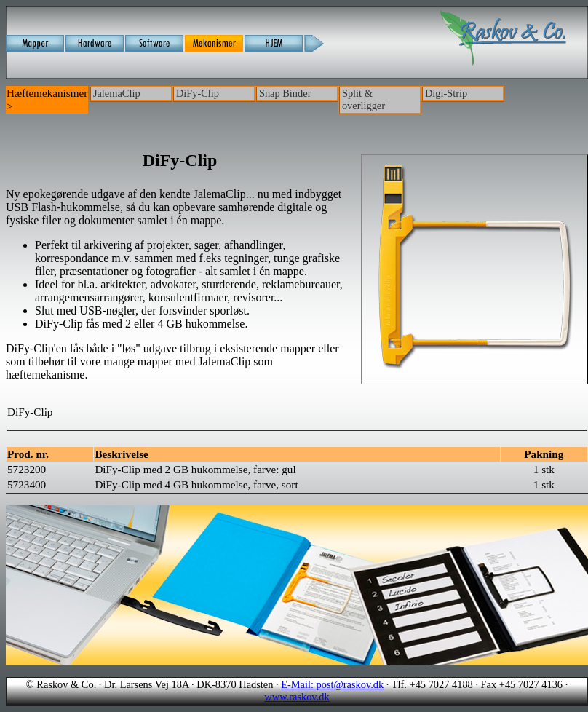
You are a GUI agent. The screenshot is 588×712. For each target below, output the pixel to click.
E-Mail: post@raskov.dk (332, 684)
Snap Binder (285, 93)
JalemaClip (117, 93)
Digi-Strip (446, 93)
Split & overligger (363, 99)
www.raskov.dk (297, 697)
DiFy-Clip (198, 93)
